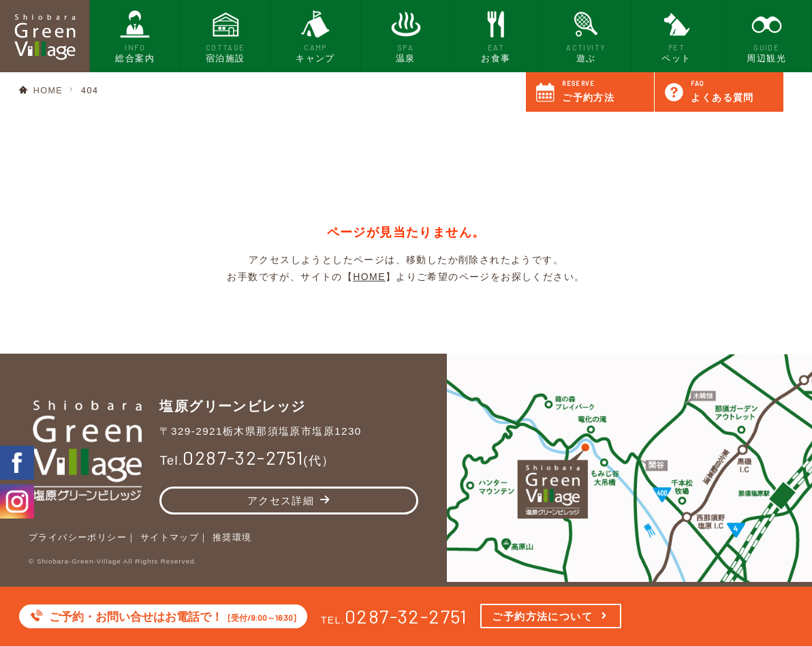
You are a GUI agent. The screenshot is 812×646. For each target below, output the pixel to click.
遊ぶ (586, 35)
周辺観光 (766, 35)
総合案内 (135, 35)
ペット (676, 35)
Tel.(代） (247, 461)
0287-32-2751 (406, 616)
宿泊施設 (225, 35)
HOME (48, 91)
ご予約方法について (542, 616)
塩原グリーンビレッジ (232, 405)
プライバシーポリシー (78, 538)
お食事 (496, 35)
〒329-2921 (261, 431)
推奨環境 (232, 538)
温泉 (405, 35)
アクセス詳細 (281, 501)
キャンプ (315, 35)
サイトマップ (170, 538)
